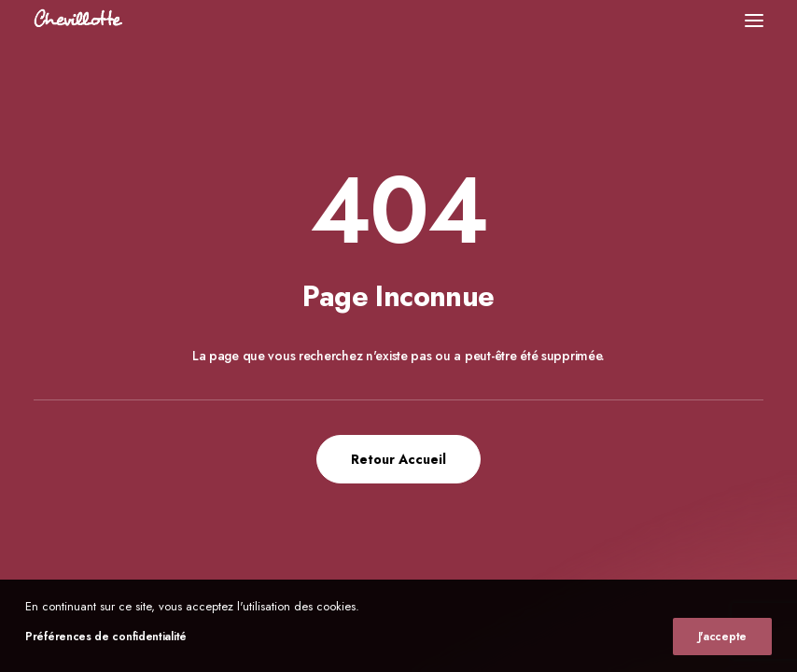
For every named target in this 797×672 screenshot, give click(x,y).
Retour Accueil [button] (398, 459)
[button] (754, 20)
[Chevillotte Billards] (78, 20)
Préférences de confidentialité (106, 637)
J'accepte (722, 637)
